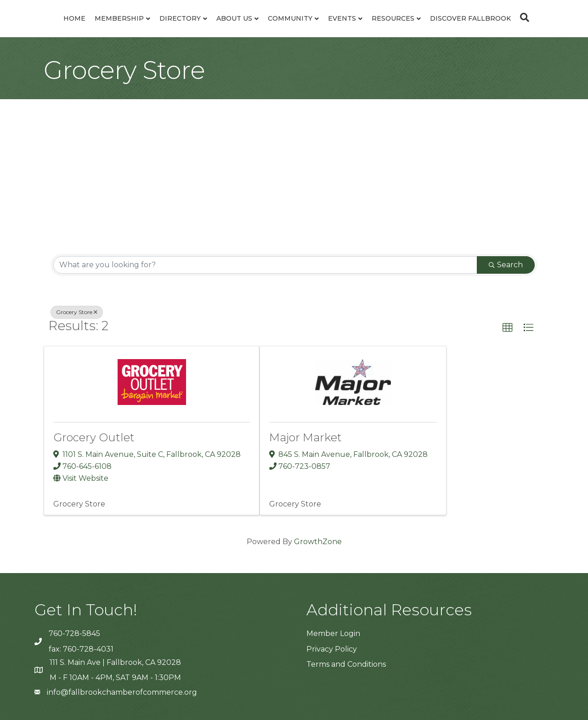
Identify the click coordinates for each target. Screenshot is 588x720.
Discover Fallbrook (470, 18)
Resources (393, 18)
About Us (234, 18)
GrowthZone (318, 542)
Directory (180, 18)
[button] (508, 328)
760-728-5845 (74, 633)
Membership (119, 18)
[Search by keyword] (265, 265)
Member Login (333, 633)
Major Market (305, 437)
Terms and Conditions (346, 664)
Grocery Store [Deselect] (77, 312)
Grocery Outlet (94, 437)
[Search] (522, 17)
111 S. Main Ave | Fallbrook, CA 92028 (115, 662)
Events (342, 18)
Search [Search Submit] (506, 265)
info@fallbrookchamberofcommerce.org (122, 692)
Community (290, 18)
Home (74, 18)
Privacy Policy (332, 649)
